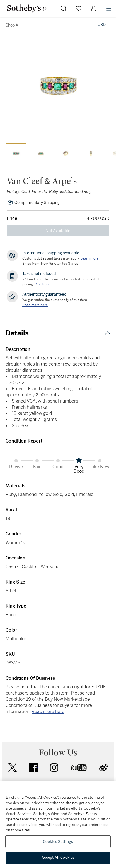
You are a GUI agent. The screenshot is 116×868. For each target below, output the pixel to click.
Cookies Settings (58, 842)
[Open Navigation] (109, 8)
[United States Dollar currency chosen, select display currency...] (101, 25)
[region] (58, 825)
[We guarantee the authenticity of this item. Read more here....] (35, 305)
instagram (54, 768)
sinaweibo (103, 768)
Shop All (13, 25)
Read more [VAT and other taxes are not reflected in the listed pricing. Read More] (43, 284)
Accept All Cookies (58, 858)
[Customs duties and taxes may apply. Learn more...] (90, 258)
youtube (79, 768)
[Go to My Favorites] (79, 8)
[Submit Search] (64, 8)
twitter (13, 768)
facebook (33, 768)
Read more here (48, 711)
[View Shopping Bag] (94, 8)
